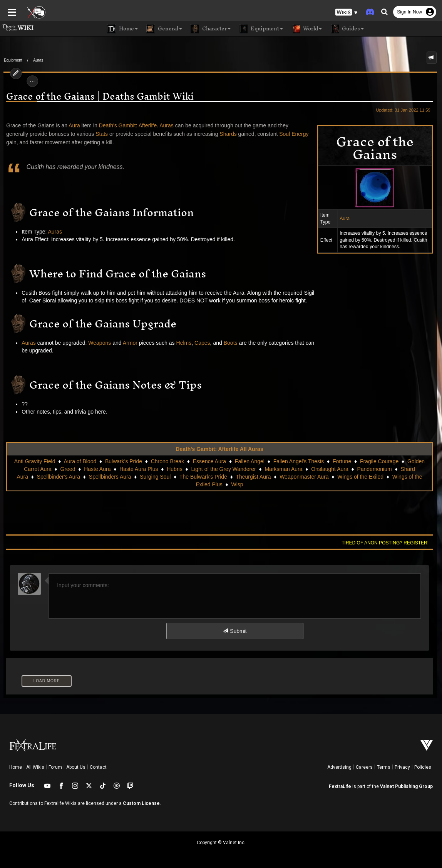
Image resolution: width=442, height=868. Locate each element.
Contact (98, 767)
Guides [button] (347, 29)
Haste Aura (97, 469)
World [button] (306, 29)
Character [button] (210, 29)
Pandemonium (374, 469)
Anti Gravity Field (35, 461)
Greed (68, 469)
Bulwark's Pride (124, 461)
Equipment (13, 60)
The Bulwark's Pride (195, 477)
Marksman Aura (283, 469)
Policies (423, 767)
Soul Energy (291, 134)
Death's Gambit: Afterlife (125, 125)
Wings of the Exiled (352, 477)
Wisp (229, 484)
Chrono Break (167, 461)
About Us (76, 767)
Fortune (342, 461)
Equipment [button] (261, 29)
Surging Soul (147, 477)
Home (16, 767)
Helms (181, 343)
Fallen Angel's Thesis (299, 461)
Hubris (174, 469)
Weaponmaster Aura (296, 477)
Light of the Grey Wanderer (223, 469)
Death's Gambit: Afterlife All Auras (219, 449)
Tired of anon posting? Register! (388, 543)
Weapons (96, 343)
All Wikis (35, 767)
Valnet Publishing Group (406, 786)
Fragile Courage (379, 461)
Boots (227, 343)
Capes (199, 343)
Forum (55, 767)
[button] (347, 12)
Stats (98, 134)
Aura (348, 219)
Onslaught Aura (330, 469)
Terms (384, 767)
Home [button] (122, 29)
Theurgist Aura (245, 477)
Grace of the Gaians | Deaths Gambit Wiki (97, 96)
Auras (38, 60)
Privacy (402, 767)
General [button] (164, 29)
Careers (364, 767)
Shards (225, 134)
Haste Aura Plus (139, 469)
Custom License (141, 803)
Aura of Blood (80, 461)
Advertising (339, 767)
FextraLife (340, 786)
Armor (127, 343)
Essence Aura (209, 461)
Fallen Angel (250, 461)
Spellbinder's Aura (50, 477)
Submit (235, 631)
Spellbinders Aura (102, 477)
